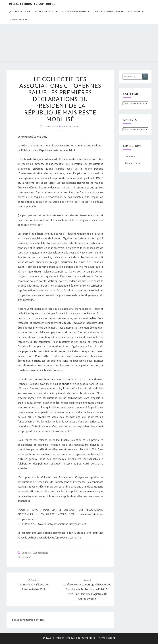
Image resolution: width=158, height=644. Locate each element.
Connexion (131, 156)
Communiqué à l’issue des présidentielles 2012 (33, 585)
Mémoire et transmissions (107, 12)
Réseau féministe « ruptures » (32, 4)
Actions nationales (45, 12)
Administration (133, 163)
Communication (17, 20)
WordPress (89, 638)
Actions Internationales (74, 12)
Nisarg (111, 638)
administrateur (71, 126)
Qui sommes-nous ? (18, 12)
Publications (134, 12)
